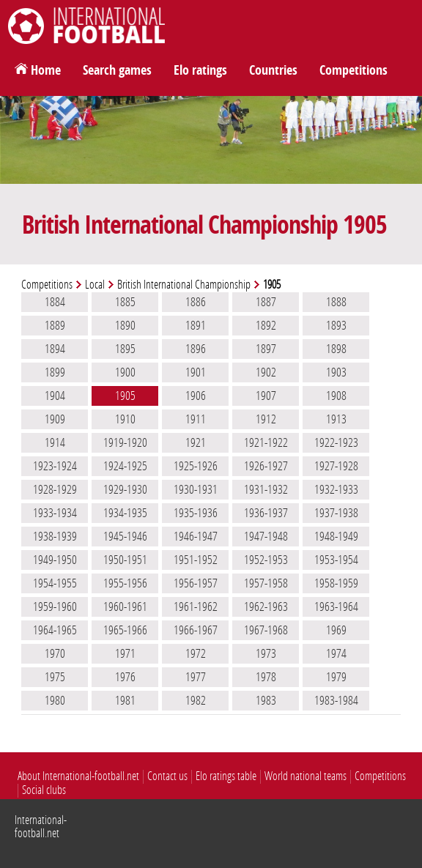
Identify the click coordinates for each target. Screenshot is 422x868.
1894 (55, 349)
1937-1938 (336, 513)
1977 (196, 677)
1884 (55, 302)
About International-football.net (78, 776)
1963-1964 (336, 607)
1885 (125, 302)
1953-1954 (336, 560)
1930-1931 (196, 489)
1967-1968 (266, 630)
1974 (336, 653)
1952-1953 (266, 560)
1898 (336, 349)
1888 (336, 302)
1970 (55, 653)
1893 (336, 325)
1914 (55, 442)
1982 (196, 700)
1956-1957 (196, 583)
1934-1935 (125, 513)
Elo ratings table (226, 776)
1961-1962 (196, 607)
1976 (125, 677)
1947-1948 (266, 536)
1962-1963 (266, 607)
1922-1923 (336, 442)
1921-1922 (266, 442)
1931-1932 (266, 489)
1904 (55, 396)
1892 (266, 325)
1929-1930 (125, 489)
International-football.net (41, 827)
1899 (55, 372)
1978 (266, 677)
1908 (336, 396)
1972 (196, 653)
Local (95, 285)
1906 (196, 396)
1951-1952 (196, 560)
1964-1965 (55, 630)
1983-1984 (336, 700)
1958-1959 (336, 583)
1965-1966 (125, 630)
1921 (196, 442)
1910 (125, 419)
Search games (117, 70)
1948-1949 (336, 536)
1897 (266, 349)
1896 (196, 349)
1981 (125, 700)
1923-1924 (55, 466)
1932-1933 (336, 489)
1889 (55, 325)
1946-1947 (196, 536)
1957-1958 (266, 583)
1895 (125, 349)
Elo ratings (200, 70)
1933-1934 (55, 513)
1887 (266, 302)
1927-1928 (336, 466)
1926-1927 (266, 466)
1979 (336, 677)
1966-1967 (196, 630)
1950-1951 (125, 560)
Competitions (353, 70)
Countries (273, 70)
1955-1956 (125, 583)
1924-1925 (125, 466)
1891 (196, 325)
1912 (266, 419)
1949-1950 (55, 560)
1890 (125, 325)
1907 (266, 396)
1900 (125, 372)
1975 (55, 677)
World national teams (306, 776)
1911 (196, 419)
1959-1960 (55, 607)
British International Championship (184, 285)
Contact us (167, 776)
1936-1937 (266, 513)
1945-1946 (125, 536)
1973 (266, 653)
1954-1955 (55, 583)
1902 (266, 372)
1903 (336, 372)
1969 (336, 630)
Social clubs (44, 790)
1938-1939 (55, 536)
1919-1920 (125, 442)
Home (46, 70)
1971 (125, 653)
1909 (55, 419)
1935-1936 (196, 513)
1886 (196, 302)
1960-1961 (125, 607)
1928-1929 (55, 489)
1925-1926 (196, 466)
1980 (55, 700)
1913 (336, 419)
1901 (196, 372)
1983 (266, 700)
